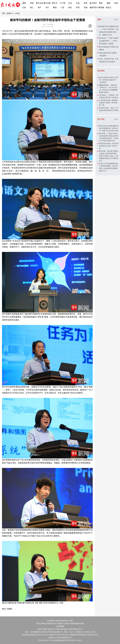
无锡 (85, 8)
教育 (101, 3)
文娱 (78, 3)
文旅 (24, 8)
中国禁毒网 (60, 626)
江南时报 (66, 624)
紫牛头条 (39, 3)
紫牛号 (55, 3)
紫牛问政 (47, 3)
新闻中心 (10, 13)
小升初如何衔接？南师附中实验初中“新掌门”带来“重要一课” (109, 103)
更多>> (116, 20)
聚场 (55, 8)
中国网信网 (58, 621)
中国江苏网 (40, 624)
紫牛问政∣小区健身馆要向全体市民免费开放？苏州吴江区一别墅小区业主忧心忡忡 (109, 128)
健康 (108, 3)
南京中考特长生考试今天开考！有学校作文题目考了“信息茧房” (109, 80)
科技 (116, 3)
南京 (70, 8)
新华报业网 (48, 624)
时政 (32, 3)
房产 (39, 8)
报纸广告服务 (43, 629)
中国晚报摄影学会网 (77, 624)
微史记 (108, 8)
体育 (85, 3)
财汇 (32, 8)
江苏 (62, 8)
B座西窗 (101, 8)
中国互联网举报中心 (75, 629)
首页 (4, 13)
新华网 (65, 621)
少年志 (17, 13)
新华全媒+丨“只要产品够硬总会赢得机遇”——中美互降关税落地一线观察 (109, 41)
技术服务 (64, 629)
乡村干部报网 (58, 624)
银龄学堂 (93, 8)
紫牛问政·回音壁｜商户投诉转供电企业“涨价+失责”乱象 (109, 146)
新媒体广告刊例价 (54, 629)
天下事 (62, 3)
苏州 (78, 8)
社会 (70, 3)
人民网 (70, 621)
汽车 (47, 8)
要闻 (24, 3)
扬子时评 (93, 3)
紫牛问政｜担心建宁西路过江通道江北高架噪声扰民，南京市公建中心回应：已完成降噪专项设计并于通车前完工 (109, 156)
